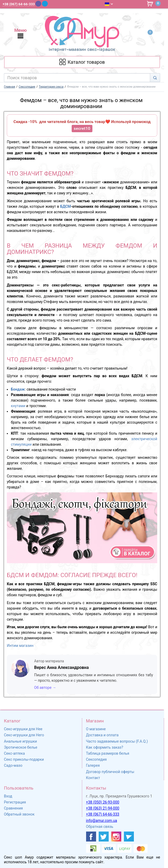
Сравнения (13, 808)
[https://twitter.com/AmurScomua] (104, 837)
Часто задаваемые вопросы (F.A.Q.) (117, 741)
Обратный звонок (19, 814)
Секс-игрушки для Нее (23, 729)
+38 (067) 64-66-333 (103, 814)
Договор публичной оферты (110, 772)
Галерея (93, 765)
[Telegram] (45, 4)
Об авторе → (45, 688)
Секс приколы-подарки (24, 759)
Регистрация (15, 802)
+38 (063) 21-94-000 (103, 808)
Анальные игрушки (20, 741)
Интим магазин (20, 646)
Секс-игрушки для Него (24, 735)
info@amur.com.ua (102, 821)
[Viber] (38, 4)
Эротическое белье (21, 747)
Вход (8, 796)
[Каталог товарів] (82, 62)
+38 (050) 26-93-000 (103, 802)
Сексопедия (96, 759)
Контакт (93, 778)
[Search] (155, 78)
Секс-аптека (14, 753)
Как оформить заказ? (105, 747)
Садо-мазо (13, 765)
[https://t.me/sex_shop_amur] (129, 837)
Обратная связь (100, 827)
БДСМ (65, 206)
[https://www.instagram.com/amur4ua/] (116, 837)
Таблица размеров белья (108, 753)
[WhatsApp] (52, 4)
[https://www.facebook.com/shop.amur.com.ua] (91, 837)
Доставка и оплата (102, 735)
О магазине (96, 729)
